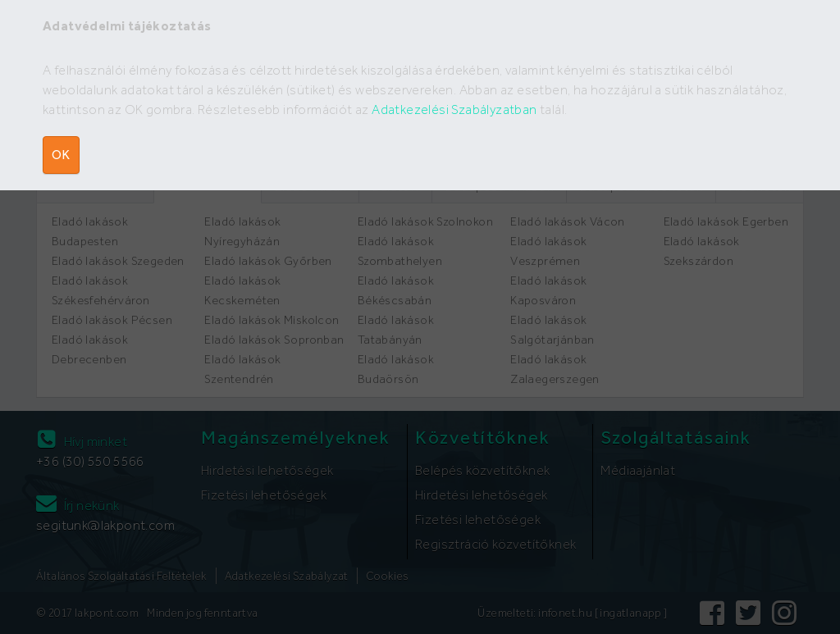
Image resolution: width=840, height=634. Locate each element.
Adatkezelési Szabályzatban (454, 109)
